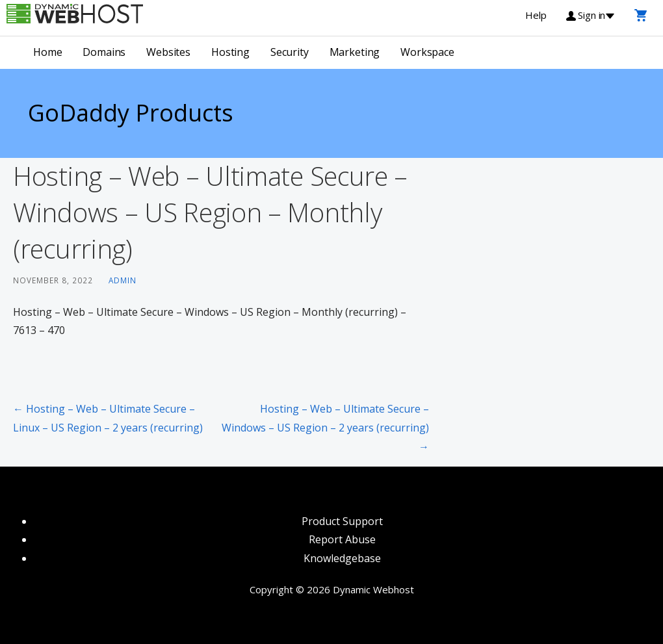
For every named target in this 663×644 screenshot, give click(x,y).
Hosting (230, 52)
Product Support (342, 521)
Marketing (355, 52)
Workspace (427, 52)
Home (47, 52)
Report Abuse (342, 539)
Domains (104, 52)
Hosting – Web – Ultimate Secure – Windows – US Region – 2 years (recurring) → (325, 428)
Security (290, 52)
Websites (168, 52)
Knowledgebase (342, 558)
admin (123, 280)
